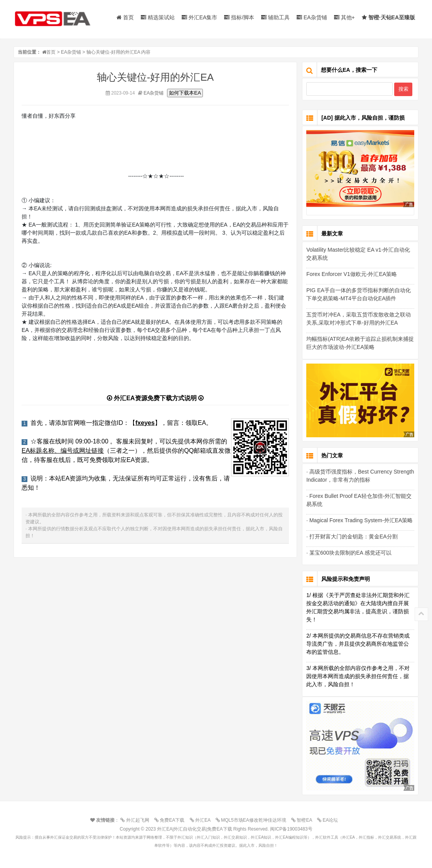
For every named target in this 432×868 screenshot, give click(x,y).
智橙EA (304, 820)
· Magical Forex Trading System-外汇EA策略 (359, 520)
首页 (125, 17)
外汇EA (202, 820)
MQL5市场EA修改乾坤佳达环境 (253, 820)
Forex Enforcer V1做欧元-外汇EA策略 (352, 274)
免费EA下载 (171, 820)
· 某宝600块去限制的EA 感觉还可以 (349, 553)
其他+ (344, 17)
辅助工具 (275, 17)
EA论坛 (329, 820)
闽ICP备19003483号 (291, 829)
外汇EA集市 (200, 17)
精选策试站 (158, 17)
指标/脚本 (239, 17)
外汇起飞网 (137, 820)
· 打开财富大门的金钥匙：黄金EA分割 (352, 536)
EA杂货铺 (312, 17)
